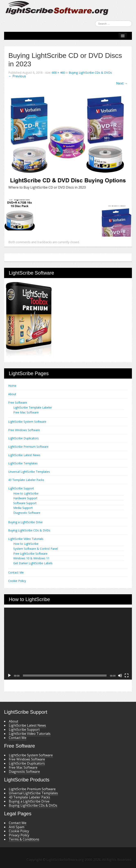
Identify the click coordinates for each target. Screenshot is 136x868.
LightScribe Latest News (24, 455)
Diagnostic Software (27, 513)
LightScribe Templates (23, 463)
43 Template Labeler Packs (26, 480)
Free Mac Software (26, 412)
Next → (122, 83)
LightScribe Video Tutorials (26, 539)
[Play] (9, 676)
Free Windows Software (24, 430)
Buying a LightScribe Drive (25, 522)
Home (12, 386)
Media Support (23, 508)
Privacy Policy (19, 835)
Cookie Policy (17, 581)
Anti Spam (17, 827)
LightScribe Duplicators (23, 438)
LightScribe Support (21, 488)
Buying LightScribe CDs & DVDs (90, 73)
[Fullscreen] (127, 676)
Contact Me (16, 572)
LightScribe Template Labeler (33, 407)
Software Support (25, 503)
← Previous (17, 76)
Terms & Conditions (24, 839)
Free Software (18, 403)
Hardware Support (25, 498)
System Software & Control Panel (36, 549)
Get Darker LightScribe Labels (33, 563)
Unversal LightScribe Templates (29, 472)
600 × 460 (58, 73)
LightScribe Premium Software (28, 447)
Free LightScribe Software (30, 554)
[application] (68, 644)
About (12, 394)
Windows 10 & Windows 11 (31, 558)
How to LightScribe (26, 493)
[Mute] (120, 676)
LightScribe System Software (27, 422)
